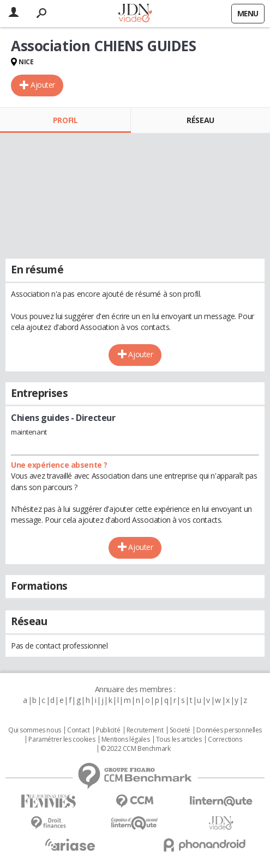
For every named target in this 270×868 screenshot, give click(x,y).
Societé (180, 730)
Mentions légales (125, 739)
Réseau (200, 120)
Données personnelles (229, 730)
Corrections (225, 739)
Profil (65, 120)
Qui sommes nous (35, 730)
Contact (78, 730)
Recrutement (145, 730)
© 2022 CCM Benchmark (136, 749)
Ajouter (43, 85)
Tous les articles (179, 739)
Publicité (108, 730)
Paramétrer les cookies (62, 739)
